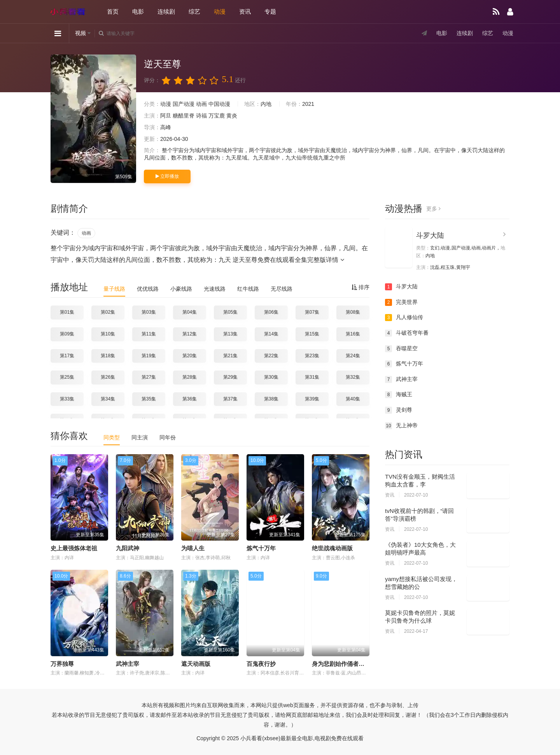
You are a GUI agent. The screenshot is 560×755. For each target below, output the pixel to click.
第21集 (230, 356)
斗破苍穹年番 (407, 333)
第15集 (312, 334)
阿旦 (166, 116)
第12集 (190, 334)
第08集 (353, 312)
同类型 (112, 437)
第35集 (149, 399)
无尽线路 (282, 289)
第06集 (271, 312)
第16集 (353, 334)
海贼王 (399, 395)
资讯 (245, 11)
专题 (270, 11)
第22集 (271, 356)
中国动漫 (219, 104)
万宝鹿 (217, 116)
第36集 (190, 399)
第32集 (353, 377)
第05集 (230, 312)
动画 (201, 104)
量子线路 (114, 289)
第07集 (312, 312)
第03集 (149, 312)
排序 (360, 287)
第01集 (67, 312)
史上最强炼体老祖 (74, 548)
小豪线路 (181, 289)
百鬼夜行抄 (261, 664)
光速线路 (215, 289)
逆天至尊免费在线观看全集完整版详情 (288, 260)
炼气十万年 (261, 548)
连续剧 (166, 11)
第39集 (312, 399)
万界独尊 (62, 664)
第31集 (312, 377)
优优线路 (148, 289)
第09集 (67, 334)
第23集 (312, 356)
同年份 (168, 437)
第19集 (149, 356)
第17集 (67, 356)
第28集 (190, 377)
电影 (138, 11)
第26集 (108, 377)
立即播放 (167, 176)
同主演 (140, 437)
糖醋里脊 (184, 116)
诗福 (201, 116)
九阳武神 (128, 548)
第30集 (271, 377)
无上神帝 (401, 426)
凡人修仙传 (404, 318)
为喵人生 (193, 548)
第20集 (190, 356)
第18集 (108, 356)
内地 (266, 104)
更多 (433, 209)
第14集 (271, 334)
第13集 (230, 334)
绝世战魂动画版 (332, 548)
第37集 (230, 399)
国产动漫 (184, 104)
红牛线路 (248, 289)
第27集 (149, 377)
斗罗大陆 (430, 235)
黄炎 (232, 116)
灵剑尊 (399, 410)
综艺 (194, 11)
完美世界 (401, 302)
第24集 (353, 356)
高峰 (166, 127)
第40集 (353, 399)
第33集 (67, 399)
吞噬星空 (401, 349)
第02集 (108, 312)
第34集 (108, 399)
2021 (308, 104)
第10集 (108, 334)
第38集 (271, 399)
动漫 (220, 11)
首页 (113, 11)
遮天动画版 (196, 664)
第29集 (230, 377)
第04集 (190, 312)
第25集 (67, 377)
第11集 (149, 334)
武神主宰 (128, 664)
